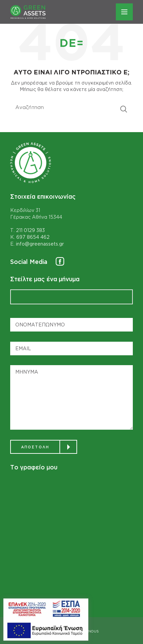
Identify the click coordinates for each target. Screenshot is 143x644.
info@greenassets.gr (40, 244)
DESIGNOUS (88, 631)
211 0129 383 (30, 230)
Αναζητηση (124, 109)
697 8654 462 (33, 237)
